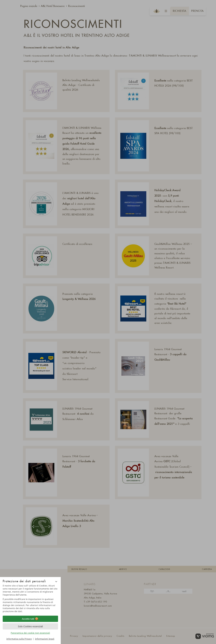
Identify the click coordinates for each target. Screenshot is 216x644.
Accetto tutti (30, 619)
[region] (30, 599)
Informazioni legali (45, 639)
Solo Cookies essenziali (30, 626)
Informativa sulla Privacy (19, 639)
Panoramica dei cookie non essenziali (30, 633)
